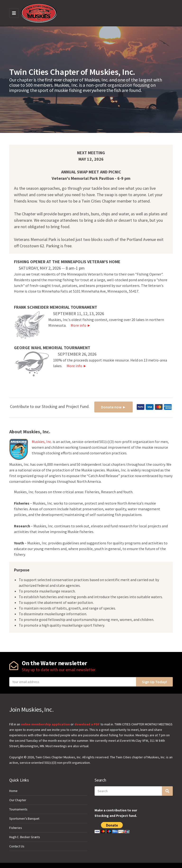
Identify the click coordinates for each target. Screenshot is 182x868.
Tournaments (18, 809)
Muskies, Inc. (42, 442)
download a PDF (87, 724)
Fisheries (16, 828)
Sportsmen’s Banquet (24, 818)
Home (13, 791)
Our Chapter (18, 800)
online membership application (45, 724)
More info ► (79, 325)
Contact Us (17, 846)
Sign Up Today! (154, 682)
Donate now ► (114, 407)
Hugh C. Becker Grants (25, 837)
